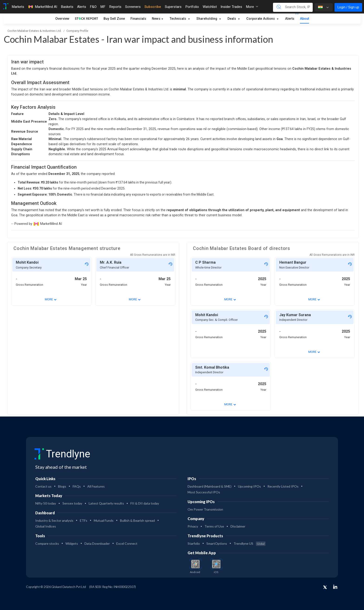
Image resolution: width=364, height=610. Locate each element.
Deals (232, 19)
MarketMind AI (42, 7)
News (156, 19)
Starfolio (194, 543)
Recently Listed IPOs (283, 486)
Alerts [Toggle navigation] (82, 7)
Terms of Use (214, 526)
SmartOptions (217, 543)
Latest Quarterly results (106, 503)
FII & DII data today (145, 503)
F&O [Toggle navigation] (93, 7)
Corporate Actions (261, 19)
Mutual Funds (104, 520)
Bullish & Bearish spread (137, 520)
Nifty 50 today (46, 503)
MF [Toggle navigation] (103, 7)
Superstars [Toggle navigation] (173, 7)
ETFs (84, 520)
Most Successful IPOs (204, 492)
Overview (62, 19)
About (304, 19)
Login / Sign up (348, 7)
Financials (138, 19)
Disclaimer (238, 526)
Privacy (193, 526)
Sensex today (72, 503)
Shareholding (207, 19)
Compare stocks (47, 543)
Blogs (62, 486)
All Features (96, 486)
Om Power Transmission (205, 509)
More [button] (252, 7)
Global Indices (46, 526)
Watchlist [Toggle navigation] (210, 7)
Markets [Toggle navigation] (18, 7)
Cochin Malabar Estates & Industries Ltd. (34, 31)
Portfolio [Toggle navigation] (192, 7)
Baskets (67, 7)
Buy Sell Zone (114, 19)
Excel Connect (127, 543)
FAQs (77, 486)
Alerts (290, 18)
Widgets (72, 543)
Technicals (178, 19)
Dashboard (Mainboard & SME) (210, 486)
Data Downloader (97, 543)
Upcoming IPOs (249, 486)
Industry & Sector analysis (54, 520)
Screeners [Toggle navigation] (133, 7)
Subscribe (153, 7)
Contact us (43, 486)
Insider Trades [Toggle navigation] (231, 7)
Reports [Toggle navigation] (115, 7)
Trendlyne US (250, 543)
